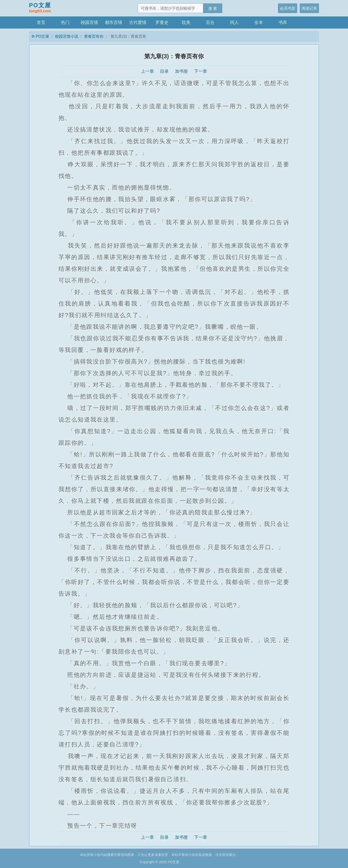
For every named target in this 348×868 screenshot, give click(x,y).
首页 (41, 22)
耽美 (186, 22)
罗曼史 (162, 22)
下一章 (201, 71)
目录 (164, 71)
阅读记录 (309, 8)
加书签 (181, 71)
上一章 (147, 71)
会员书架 (288, 8)
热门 (65, 22)
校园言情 (89, 22)
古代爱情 (138, 22)
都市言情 (114, 22)
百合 (210, 22)
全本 (259, 22)
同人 (234, 22)
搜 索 (213, 8)
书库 (283, 22)
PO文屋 (40, 8)
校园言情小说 (67, 36)
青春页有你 (94, 36)
